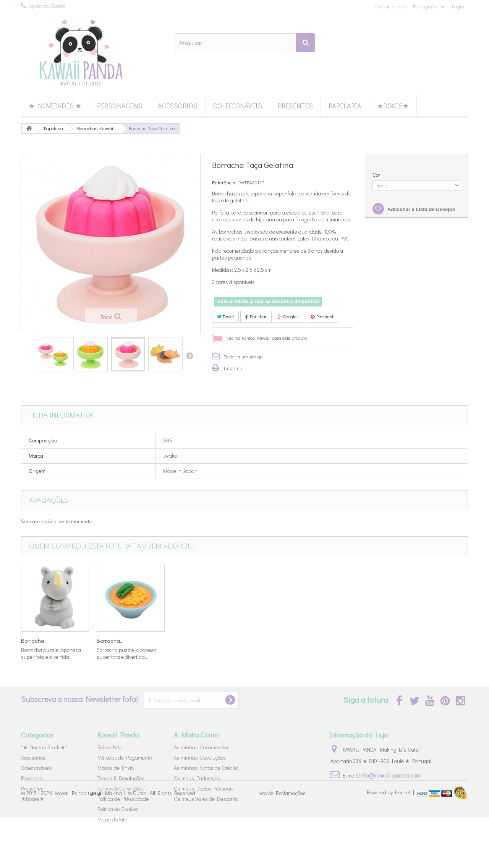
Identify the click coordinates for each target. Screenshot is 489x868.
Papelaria (345, 106)
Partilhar (256, 316)
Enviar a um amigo (243, 356)
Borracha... (110, 641)
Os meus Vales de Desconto (206, 799)
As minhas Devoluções (200, 757)
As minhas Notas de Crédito (206, 768)
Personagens (120, 106)
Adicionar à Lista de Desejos (421, 209)
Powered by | (391, 843)
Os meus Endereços (197, 778)
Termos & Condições (120, 788)
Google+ (288, 316)
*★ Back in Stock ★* (44, 747)
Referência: (224, 182)
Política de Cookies (118, 809)
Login (458, 6)
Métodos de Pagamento (125, 757)
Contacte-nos (390, 6)
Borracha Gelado (42, 641)
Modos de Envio (116, 768)
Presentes (295, 106)
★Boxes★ (393, 106)
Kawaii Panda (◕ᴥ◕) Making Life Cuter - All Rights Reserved (125, 844)
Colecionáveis (238, 106)
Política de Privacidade (123, 799)
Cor (377, 175)
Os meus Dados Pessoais (204, 788)
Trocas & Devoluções (121, 778)
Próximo (189, 355)
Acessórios (178, 106)
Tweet (225, 316)
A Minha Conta (196, 735)
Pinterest (322, 316)
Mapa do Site (112, 819)
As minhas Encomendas (202, 747)
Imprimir (233, 368)
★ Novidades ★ (55, 106)
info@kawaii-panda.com (390, 775)
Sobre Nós (110, 747)
